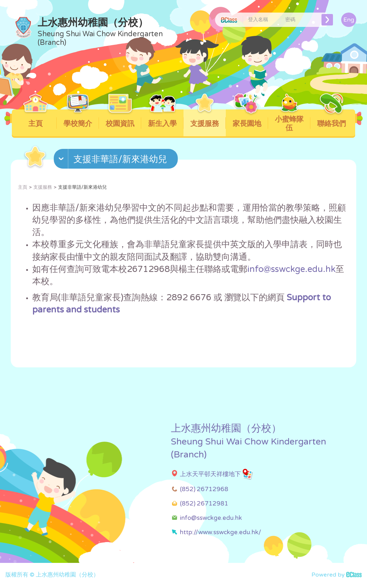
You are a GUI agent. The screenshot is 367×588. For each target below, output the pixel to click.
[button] (117, 160)
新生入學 (163, 119)
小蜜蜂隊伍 (289, 121)
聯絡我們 (332, 119)
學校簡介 (78, 119)
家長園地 (247, 119)
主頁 (36, 119)
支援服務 (205, 119)
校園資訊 (120, 119)
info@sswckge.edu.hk (291, 269)
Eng (349, 20)
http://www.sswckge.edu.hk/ (221, 532)
